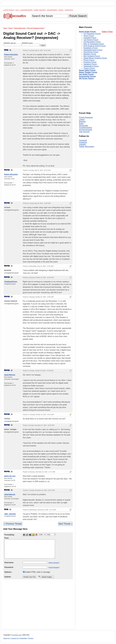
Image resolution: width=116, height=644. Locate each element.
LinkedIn (82, 144)
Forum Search (78, 16)
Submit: (8, 577)
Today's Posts (107, 32)
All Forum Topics (86, 78)
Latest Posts (9, 10)
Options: (8, 572)
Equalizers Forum (91, 48)
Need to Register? (54, 563)
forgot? (31, 43)
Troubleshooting (85, 128)
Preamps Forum (90, 62)
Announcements (86, 130)
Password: (31, 44)
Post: (7, 538)
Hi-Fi (17, 10)
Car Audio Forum (86, 74)
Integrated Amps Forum (93, 50)
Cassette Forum (90, 38)
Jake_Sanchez (10, 514)
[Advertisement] (38, 606)
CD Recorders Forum (92, 42)
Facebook (83, 140)
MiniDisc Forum (90, 54)
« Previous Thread (13, 524)
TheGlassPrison (11, 282)
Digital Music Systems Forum (95, 58)
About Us (6, 638)
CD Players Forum (91, 40)
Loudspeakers (26, 10)
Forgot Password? (54, 567)
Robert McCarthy (11, 54)
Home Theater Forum (88, 72)
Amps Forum (89, 36)
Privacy (31, 638)
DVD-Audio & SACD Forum (95, 46)
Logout (82, 119)
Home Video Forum (87, 70)
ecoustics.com (17, 635)
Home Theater (40, 10)
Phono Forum (89, 60)
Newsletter (23, 638)
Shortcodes (84, 126)
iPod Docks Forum (91, 52)
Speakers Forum (90, 64)
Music (61, 10)
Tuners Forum (89, 68)
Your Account (84, 132)
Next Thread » (65, 524)
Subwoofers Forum (91, 66)
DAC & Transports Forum (94, 44)
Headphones (52, 10)
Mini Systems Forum (92, 56)
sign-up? (13, 43)
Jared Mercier (10, 375)
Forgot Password (86, 117)
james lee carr (10, 476)
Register (82, 122)
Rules (81, 124)
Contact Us (15, 638)
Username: (12, 44)
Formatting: (9, 535)
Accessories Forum (87, 76)
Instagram (83, 142)
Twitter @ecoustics (87, 146)
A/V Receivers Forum (92, 34)
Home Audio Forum (87, 32)
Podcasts (69, 10)
